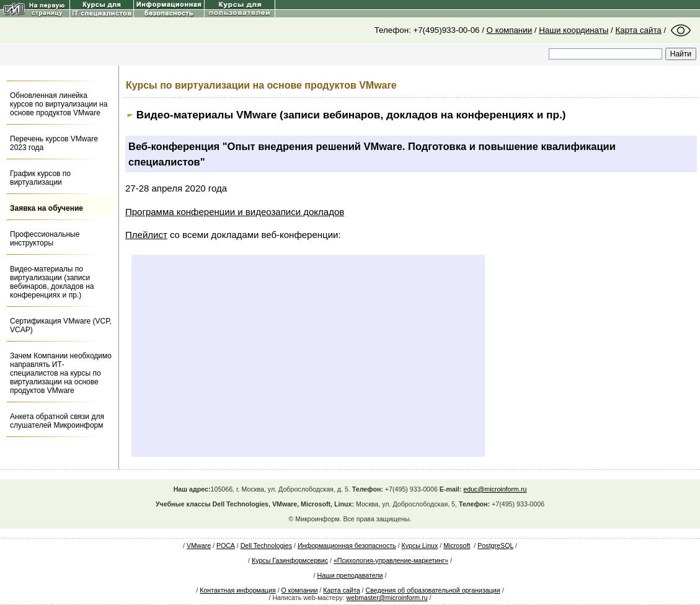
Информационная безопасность (347, 545)
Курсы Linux (420, 545)
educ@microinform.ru (495, 489)
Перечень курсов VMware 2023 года (54, 143)
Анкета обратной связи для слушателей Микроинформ (57, 421)
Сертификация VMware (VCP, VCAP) (61, 325)
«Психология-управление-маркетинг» (391, 560)
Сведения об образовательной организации (433, 590)
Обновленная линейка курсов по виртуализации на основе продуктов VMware (59, 104)
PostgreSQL (495, 545)
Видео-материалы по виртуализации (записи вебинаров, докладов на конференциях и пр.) (52, 282)
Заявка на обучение (47, 208)
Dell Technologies (266, 545)
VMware (199, 545)
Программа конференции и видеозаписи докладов (235, 212)
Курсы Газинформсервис (290, 560)
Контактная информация (237, 590)
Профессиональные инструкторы (45, 239)
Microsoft (457, 545)
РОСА (226, 545)
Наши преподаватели (350, 575)
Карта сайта (639, 30)
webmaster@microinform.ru (387, 598)
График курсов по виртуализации (40, 178)
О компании (510, 30)
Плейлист (146, 235)
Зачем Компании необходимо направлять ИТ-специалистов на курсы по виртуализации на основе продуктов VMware (61, 373)
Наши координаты (574, 30)
